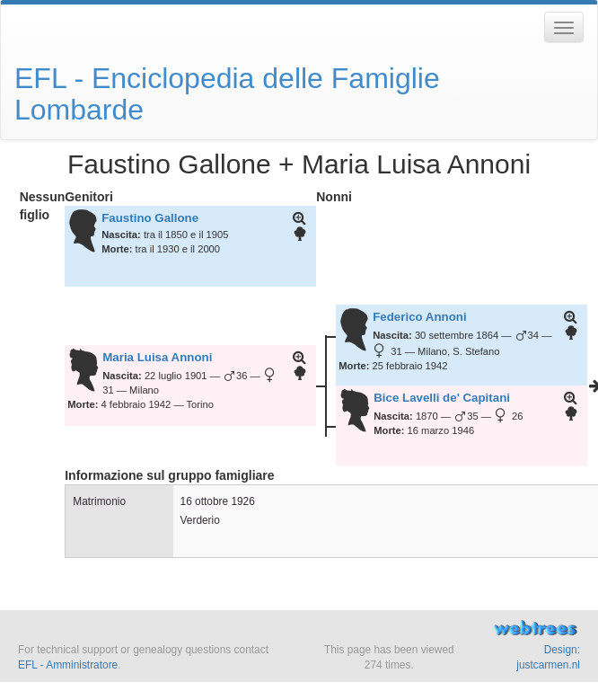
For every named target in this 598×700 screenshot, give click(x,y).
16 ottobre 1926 (218, 501)
